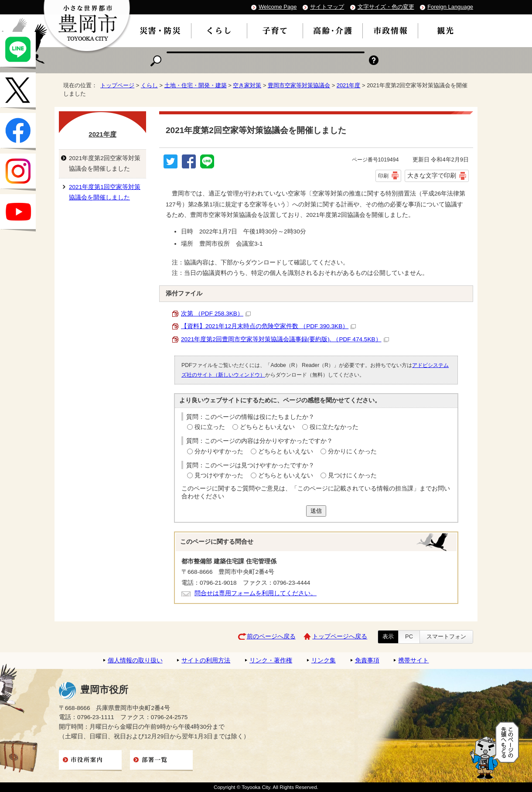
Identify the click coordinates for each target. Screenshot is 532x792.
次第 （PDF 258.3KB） (216, 314)
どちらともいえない (267, 427)
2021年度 (349, 85)
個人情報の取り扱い (135, 660)
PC (409, 636)
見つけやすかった (219, 475)
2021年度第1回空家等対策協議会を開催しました (105, 192)
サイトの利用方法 (206, 660)
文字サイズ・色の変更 (386, 7)
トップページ (117, 85)
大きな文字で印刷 (432, 175)
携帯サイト (413, 660)
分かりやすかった (219, 451)
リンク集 (324, 660)
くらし (149, 85)
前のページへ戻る (271, 636)
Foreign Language (450, 7)
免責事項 (367, 660)
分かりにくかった (352, 451)
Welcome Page (278, 7)
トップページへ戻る (340, 636)
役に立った (210, 427)
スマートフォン (446, 636)
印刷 (383, 176)
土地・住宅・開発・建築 (196, 85)
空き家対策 (247, 85)
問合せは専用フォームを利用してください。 (256, 593)
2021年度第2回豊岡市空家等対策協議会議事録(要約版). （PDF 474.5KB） (285, 339)
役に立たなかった (334, 427)
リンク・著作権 (271, 660)
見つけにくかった (352, 475)
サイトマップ (327, 7)
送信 (316, 511)
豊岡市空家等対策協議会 (299, 85)
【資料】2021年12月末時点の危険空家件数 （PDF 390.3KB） (268, 326)
